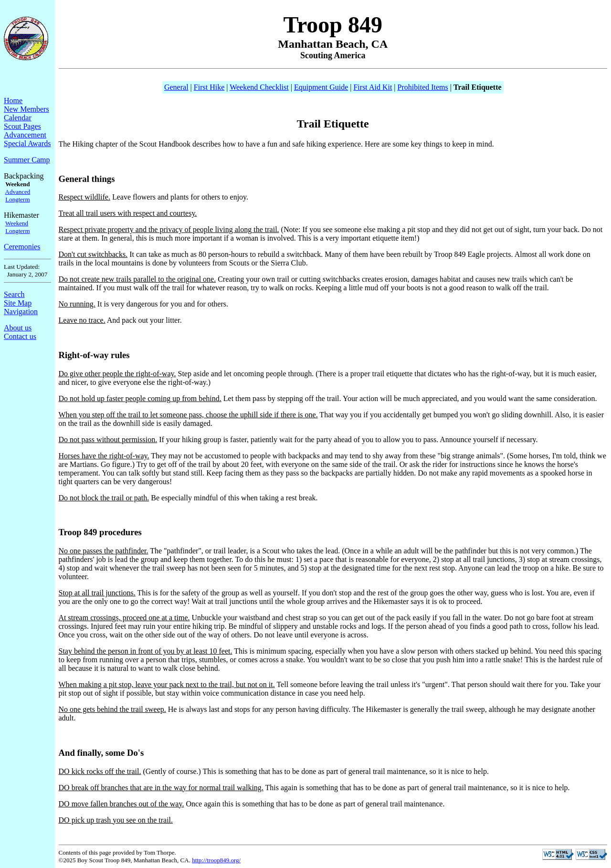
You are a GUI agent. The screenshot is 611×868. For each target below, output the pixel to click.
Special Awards (27, 143)
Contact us (20, 336)
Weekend (17, 223)
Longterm (17, 199)
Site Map (18, 303)
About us (18, 328)
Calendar (18, 118)
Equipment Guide (321, 87)
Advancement (25, 135)
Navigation (21, 312)
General (176, 87)
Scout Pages (22, 126)
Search (14, 294)
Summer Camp (27, 160)
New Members (26, 109)
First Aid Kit (373, 87)
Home (13, 101)
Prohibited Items (423, 87)
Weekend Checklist (259, 87)
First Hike (209, 87)
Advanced (18, 192)
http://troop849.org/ (216, 860)
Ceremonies (22, 247)
